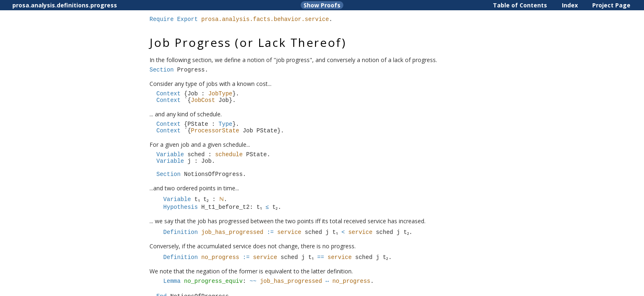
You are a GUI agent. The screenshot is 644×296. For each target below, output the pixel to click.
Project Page (611, 5)
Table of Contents (520, 5)
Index (570, 5)
